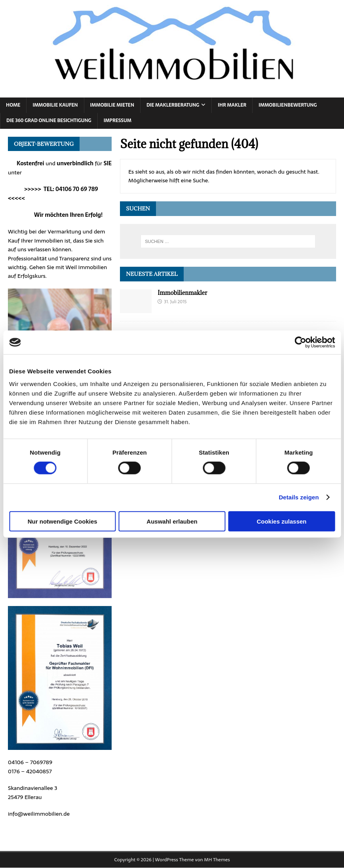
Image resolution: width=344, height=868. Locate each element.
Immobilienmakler (182, 293)
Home (13, 105)
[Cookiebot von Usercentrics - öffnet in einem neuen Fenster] (300, 342)
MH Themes (217, 860)
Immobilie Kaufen (55, 105)
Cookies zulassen (281, 521)
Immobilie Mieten (112, 105)
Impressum (118, 120)
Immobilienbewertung (288, 105)
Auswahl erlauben (172, 521)
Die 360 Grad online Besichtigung (49, 120)
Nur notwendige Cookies (63, 521)
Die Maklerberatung (173, 105)
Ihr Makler (232, 105)
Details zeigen (299, 497)
